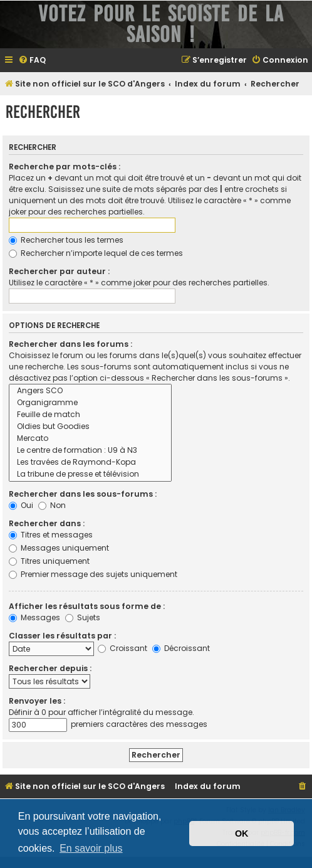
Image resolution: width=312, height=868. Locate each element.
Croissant (122, 648)
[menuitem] (32, 61)
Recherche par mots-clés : (65, 167)
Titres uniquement (49, 561)
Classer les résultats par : (62, 636)
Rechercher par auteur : (59, 271)
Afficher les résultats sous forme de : (87, 606)
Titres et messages (51, 535)
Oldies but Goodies (90, 427)
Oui (21, 505)
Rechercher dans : (47, 523)
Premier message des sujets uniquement (93, 574)
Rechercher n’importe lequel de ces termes (96, 253)
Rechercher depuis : (50, 668)
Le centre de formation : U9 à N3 (90, 451)
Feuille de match (90, 415)
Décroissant (181, 648)
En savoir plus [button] (91, 848)
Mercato (90, 439)
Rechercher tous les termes (66, 240)
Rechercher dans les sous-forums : (83, 494)
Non (52, 505)
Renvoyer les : (37, 701)
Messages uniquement (59, 548)
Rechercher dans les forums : (70, 344)
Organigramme (90, 403)
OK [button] (242, 834)
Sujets (83, 617)
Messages (34, 617)
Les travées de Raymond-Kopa (90, 463)
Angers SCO (90, 391)
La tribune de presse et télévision (90, 474)
